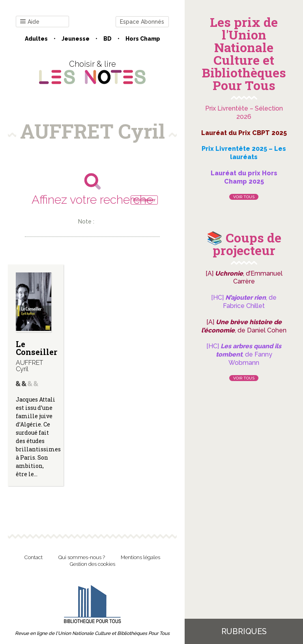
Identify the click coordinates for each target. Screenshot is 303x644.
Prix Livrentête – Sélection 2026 (244, 113)
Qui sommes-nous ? (82, 557)
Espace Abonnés (142, 22)
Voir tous (244, 197)
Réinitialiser (144, 200)
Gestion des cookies (93, 564)
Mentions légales (140, 557)
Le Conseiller (36, 348)
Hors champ (143, 39)
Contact (34, 557)
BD (108, 39)
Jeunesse (76, 39)
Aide (30, 22)
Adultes (36, 39)
